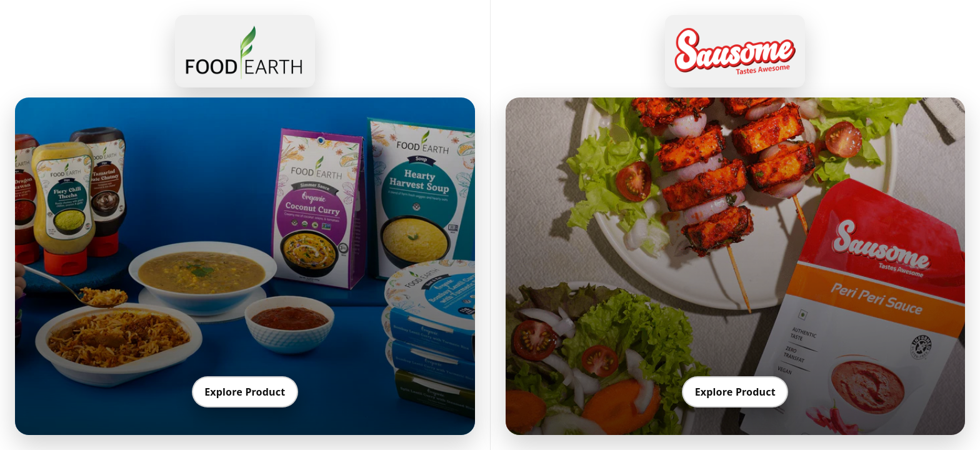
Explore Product (245, 392)
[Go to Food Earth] (245, 51)
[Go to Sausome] (735, 51)
